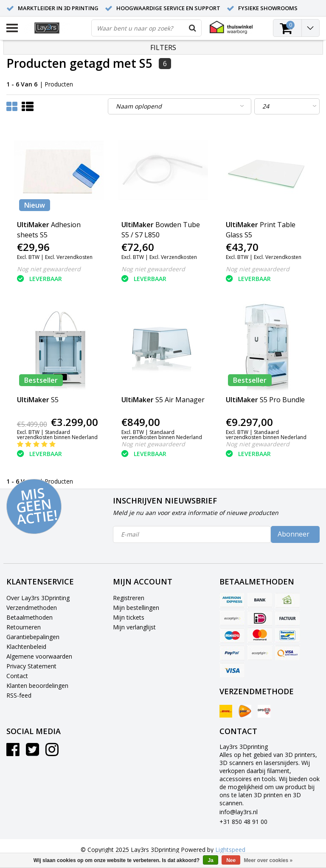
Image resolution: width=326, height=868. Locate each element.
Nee (231, 860)
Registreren (129, 598)
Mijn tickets (129, 617)
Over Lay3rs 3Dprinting (38, 598)
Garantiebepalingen (33, 637)
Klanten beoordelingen (37, 686)
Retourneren (24, 627)
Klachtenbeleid (26, 647)
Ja (210, 860)
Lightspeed (230, 850)
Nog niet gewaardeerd (49, 269)
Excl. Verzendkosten (69, 257)
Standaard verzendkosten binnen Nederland (57, 435)
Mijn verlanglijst (134, 627)
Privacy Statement (31, 666)
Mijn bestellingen (136, 608)
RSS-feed (19, 695)
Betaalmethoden (30, 617)
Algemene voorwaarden (39, 656)
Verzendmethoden (32, 608)
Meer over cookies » (268, 860)
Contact (17, 676)
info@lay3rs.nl (239, 812)
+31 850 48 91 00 (243, 822)
